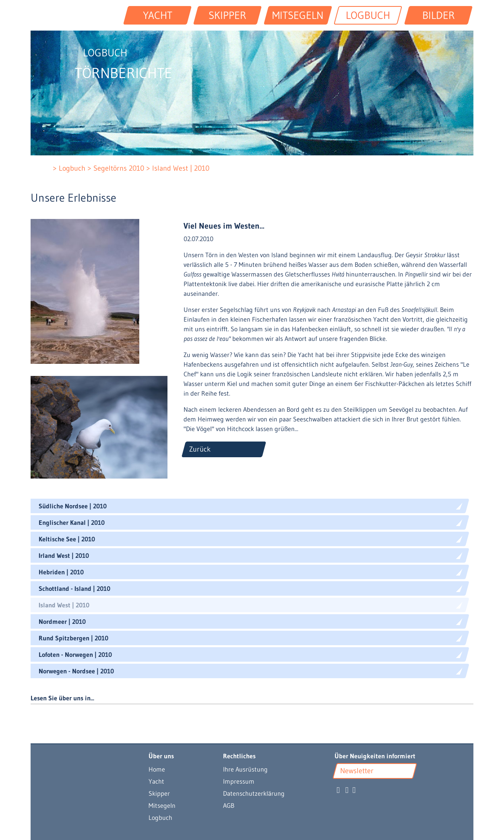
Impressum (239, 781)
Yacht (156, 781)
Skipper (159, 793)
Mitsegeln (162, 805)
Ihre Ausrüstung (245, 769)
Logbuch (160, 817)
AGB (229, 805)
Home (157, 769)
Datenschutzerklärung (254, 793)
